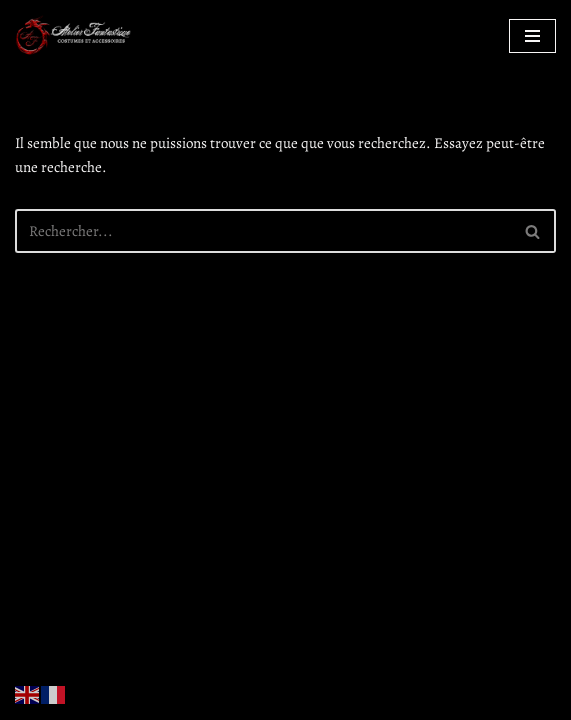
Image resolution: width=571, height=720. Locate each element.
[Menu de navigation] (532, 36)
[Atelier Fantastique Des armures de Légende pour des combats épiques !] (75, 35)
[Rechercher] (263, 231)
